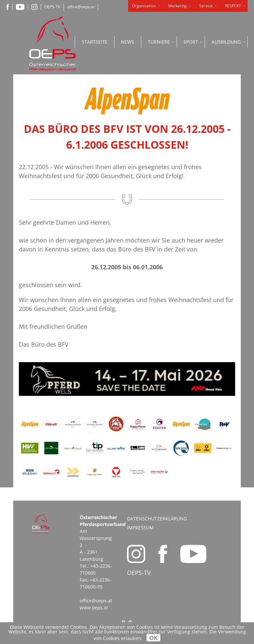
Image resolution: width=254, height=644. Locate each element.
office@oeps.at (81, 7)
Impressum (140, 528)
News (128, 42)
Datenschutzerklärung (157, 519)
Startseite (95, 42)
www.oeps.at (94, 607)
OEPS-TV (52, 7)
